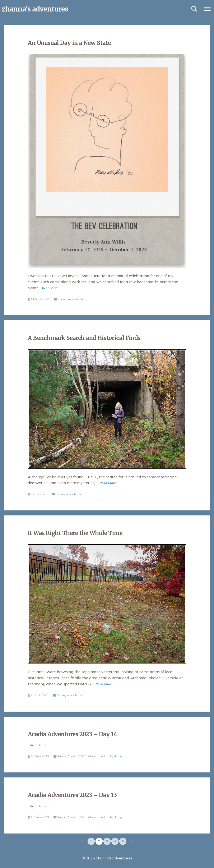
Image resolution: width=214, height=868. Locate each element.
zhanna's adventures (35, 9)
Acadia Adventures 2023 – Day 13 (72, 795)
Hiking (118, 756)
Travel (62, 756)
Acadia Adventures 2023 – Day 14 (72, 734)
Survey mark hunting (72, 299)
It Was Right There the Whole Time (75, 533)
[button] (207, 8)
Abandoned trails (100, 756)
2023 (83, 756)
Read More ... (52, 288)
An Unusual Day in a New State (69, 43)
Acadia (73, 756)
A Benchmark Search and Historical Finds (84, 338)
